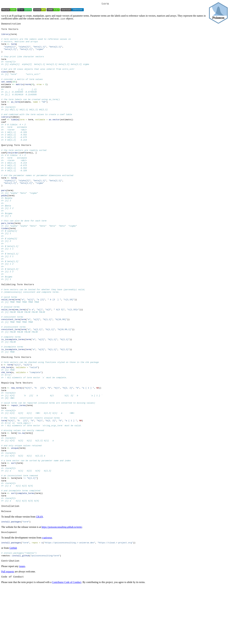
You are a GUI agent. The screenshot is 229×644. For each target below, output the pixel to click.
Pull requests (8, 629)
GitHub (13, 604)
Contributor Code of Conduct (67, 640)
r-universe (47, 593)
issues (22, 623)
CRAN (39, 572)
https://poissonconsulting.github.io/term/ (62, 582)
